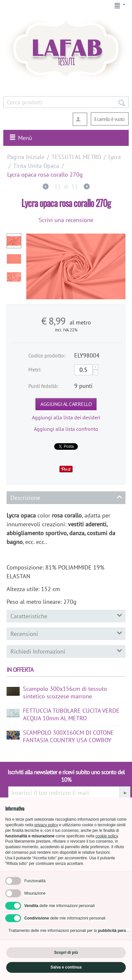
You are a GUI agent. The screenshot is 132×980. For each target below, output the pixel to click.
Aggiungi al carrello (66, 404)
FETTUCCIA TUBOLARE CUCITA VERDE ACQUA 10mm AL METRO (71, 714)
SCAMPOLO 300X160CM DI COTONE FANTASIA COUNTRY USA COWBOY (68, 736)
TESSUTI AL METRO (76, 157)
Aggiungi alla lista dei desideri (66, 417)
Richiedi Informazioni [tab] (66, 651)
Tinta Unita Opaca (36, 166)
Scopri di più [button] (66, 953)
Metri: (35, 370)
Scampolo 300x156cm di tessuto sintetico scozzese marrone (65, 692)
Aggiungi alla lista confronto (66, 429)
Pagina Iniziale (26, 157)
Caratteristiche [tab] (66, 616)
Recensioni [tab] (66, 633)
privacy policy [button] (46, 825)
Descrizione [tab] (66, 497)
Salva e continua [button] (66, 967)
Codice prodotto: (47, 356)
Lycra (115, 157)
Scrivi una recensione (66, 220)
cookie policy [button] (107, 836)
